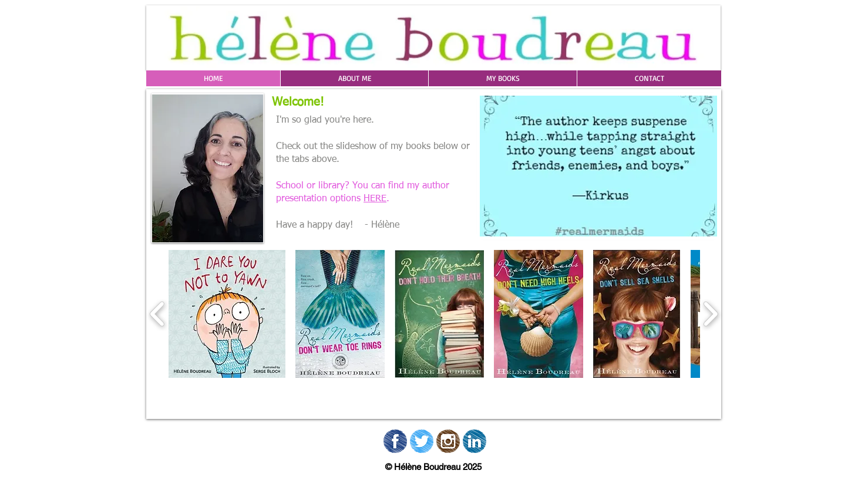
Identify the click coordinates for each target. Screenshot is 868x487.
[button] (354, 78)
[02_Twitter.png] (422, 441)
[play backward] (158, 314)
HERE (375, 199)
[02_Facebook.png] (395, 441)
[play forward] (710, 314)
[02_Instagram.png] (448, 441)
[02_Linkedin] (475, 441)
